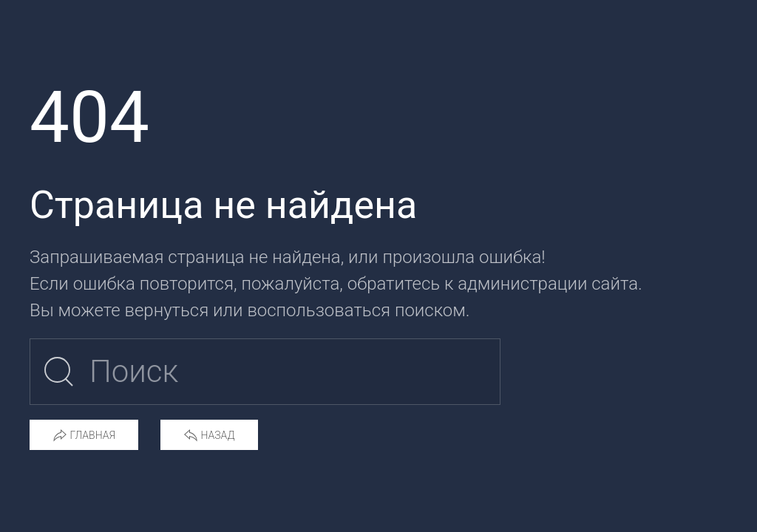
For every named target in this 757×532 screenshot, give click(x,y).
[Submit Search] (59, 372)
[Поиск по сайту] (265, 372)
